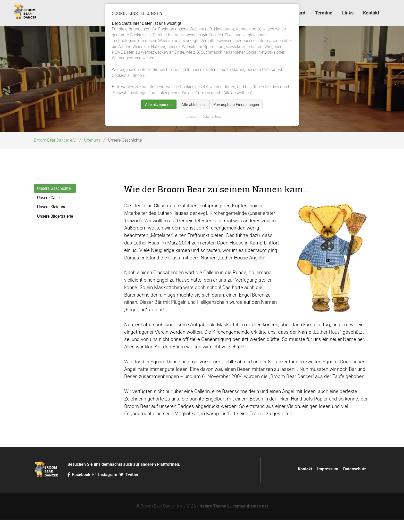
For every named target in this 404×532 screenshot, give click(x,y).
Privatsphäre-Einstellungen (236, 104)
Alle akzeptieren (159, 104)
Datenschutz (355, 481)
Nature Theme (213, 518)
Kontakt (305, 481)
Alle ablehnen (193, 104)
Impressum (328, 481)
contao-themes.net (250, 518)
